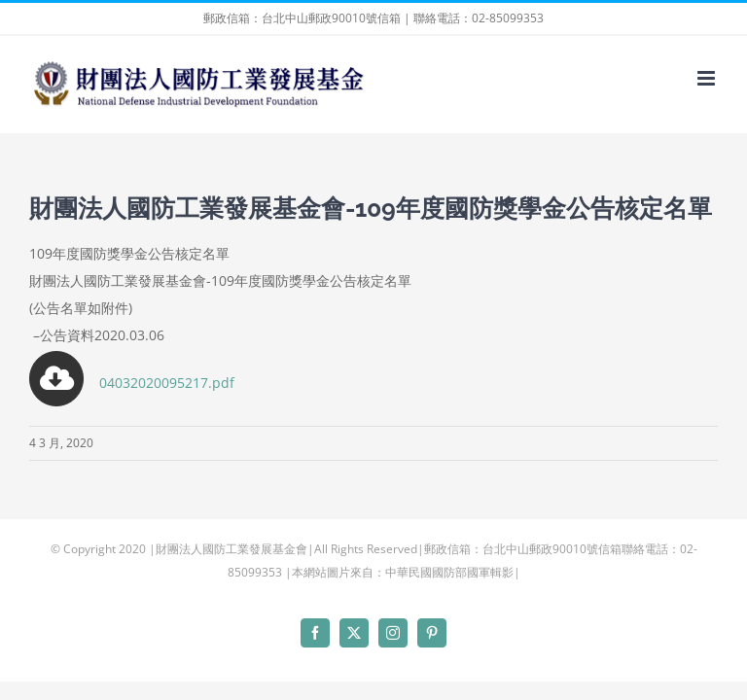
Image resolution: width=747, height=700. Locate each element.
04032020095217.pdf (132, 383)
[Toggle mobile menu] (708, 78)
